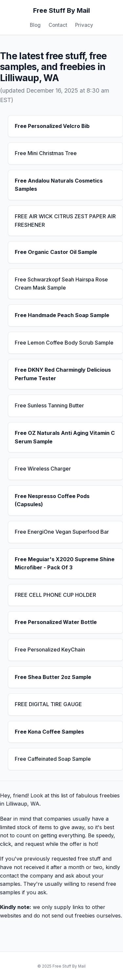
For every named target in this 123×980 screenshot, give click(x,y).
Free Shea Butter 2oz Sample (53, 677)
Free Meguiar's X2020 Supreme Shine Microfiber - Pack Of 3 (65, 563)
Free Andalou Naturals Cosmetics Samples (59, 185)
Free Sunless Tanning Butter (49, 405)
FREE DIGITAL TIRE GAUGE (48, 704)
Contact (58, 25)
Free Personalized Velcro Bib (52, 126)
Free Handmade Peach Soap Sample (62, 315)
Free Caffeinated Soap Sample (53, 759)
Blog (35, 25)
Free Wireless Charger (43, 469)
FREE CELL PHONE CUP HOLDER (55, 595)
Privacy (84, 25)
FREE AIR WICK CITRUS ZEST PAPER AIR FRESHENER (65, 221)
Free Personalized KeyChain (50, 650)
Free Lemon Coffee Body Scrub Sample (64, 343)
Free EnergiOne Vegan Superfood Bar (62, 532)
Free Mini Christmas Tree (46, 153)
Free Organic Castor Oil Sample (56, 252)
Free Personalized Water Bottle (56, 622)
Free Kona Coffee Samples (49, 732)
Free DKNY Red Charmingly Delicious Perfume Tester (63, 374)
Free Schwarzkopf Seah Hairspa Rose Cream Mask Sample (61, 284)
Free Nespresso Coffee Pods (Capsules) (52, 500)
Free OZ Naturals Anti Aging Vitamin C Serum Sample (65, 437)
